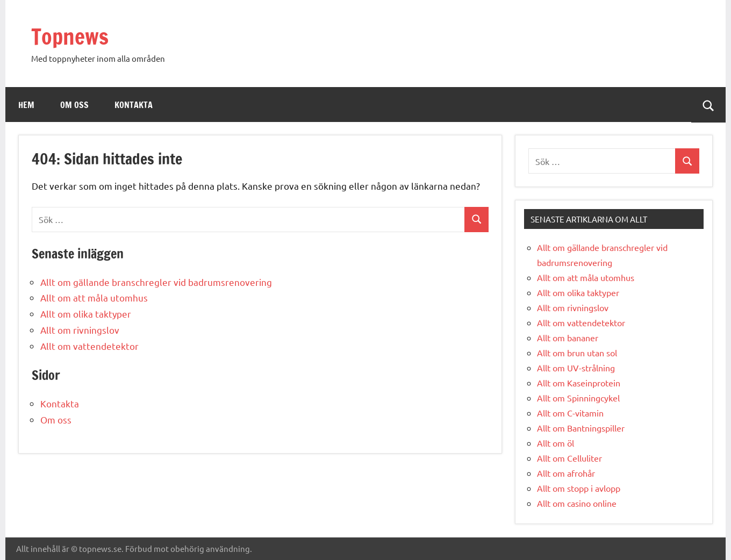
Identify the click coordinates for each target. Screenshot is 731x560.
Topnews (70, 36)
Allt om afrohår (566, 473)
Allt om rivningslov (80, 330)
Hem (26, 105)
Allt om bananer (568, 338)
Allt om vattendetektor (89, 346)
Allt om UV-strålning (576, 368)
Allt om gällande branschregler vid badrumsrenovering (156, 282)
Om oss (74, 105)
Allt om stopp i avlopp (579, 488)
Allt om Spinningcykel (578, 398)
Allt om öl (556, 443)
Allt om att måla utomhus (94, 297)
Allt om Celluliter (569, 458)
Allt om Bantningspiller (581, 428)
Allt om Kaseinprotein (579, 383)
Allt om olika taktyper (86, 314)
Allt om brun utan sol (577, 353)
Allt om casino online (577, 503)
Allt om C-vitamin (570, 413)
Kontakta (134, 105)
